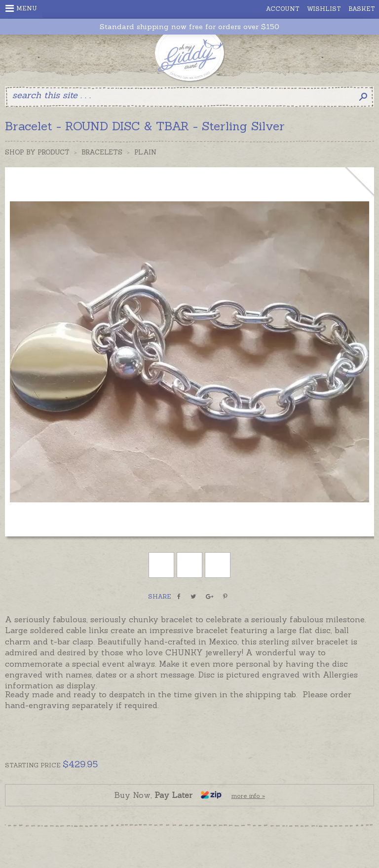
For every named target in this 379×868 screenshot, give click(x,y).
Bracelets (102, 152)
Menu (21, 8)
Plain (145, 152)
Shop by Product (37, 152)
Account (283, 9)
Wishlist (324, 9)
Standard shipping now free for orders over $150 (189, 27)
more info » (248, 796)
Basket (362, 9)
